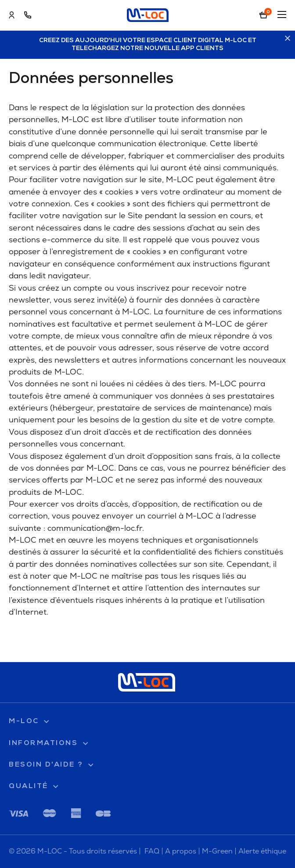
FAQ (152, 851)
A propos (181, 851)
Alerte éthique (262, 851)
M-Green (217, 851)
